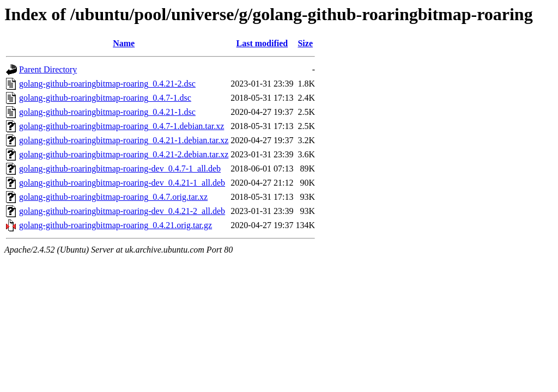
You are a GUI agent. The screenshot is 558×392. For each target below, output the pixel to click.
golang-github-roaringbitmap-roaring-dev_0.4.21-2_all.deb (122, 211)
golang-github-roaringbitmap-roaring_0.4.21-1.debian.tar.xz (124, 140)
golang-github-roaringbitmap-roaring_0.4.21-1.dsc (107, 112)
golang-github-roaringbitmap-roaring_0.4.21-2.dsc (107, 84)
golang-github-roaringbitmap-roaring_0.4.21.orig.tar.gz (116, 225)
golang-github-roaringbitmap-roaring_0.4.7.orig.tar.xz (113, 197)
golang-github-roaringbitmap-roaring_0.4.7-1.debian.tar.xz (122, 126)
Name (124, 43)
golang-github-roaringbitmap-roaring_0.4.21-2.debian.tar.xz (124, 154)
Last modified (262, 43)
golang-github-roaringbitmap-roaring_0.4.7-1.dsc (105, 98)
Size (305, 43)
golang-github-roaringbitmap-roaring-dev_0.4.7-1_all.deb (120, 169)
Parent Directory (48, 69)
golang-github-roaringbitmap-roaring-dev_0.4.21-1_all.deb (122, 183)
